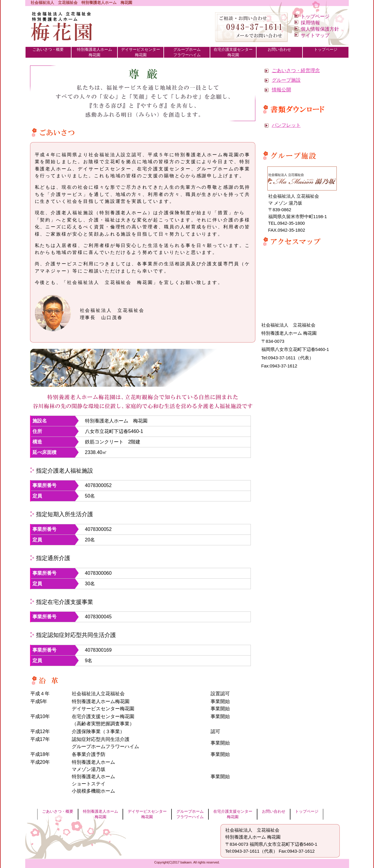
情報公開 (281, 90)
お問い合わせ (279, 52)
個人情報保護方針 (320, 29)
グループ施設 (286, 80)
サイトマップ (315, 35)
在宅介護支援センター (233, 52)
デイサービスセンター (141, 52)
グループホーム (187, 52)
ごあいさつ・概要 (48, 52)
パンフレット (286, 125)
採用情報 (310, 23)
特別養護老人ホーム (94, 52)
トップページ (315, 16)
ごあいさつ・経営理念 (296, 70)
